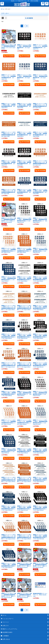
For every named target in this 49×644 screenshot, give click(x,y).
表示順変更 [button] (29, 18)
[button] (2, 4)
